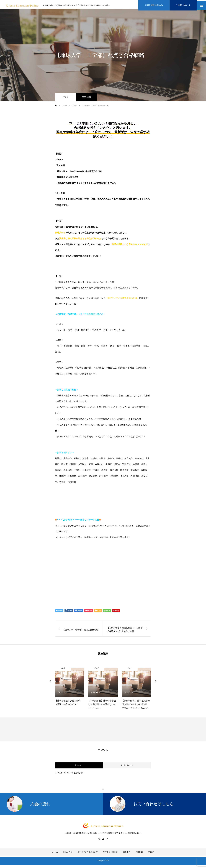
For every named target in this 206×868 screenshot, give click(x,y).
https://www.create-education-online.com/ (78, 549)
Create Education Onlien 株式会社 (80, 579)
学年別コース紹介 (110, 853)
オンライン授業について (88, 853)
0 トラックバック (127, 766)
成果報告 (127, 853)
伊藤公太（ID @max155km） (77, 569)
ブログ (66, 98)
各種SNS (139, 853)
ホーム (55, 853)
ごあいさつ (68, 853)
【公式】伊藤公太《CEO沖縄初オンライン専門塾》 (90, 559)
